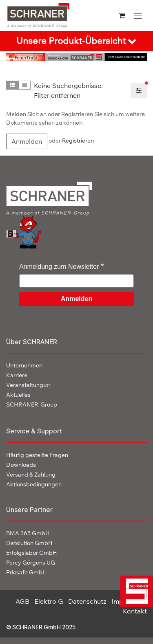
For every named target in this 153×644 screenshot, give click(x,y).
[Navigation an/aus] (138, 15)
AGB (22, 601)
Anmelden (27, 141)
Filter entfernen (57, 95)
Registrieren (78, 141)
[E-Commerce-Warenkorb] (122, 15)
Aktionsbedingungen (34, 484)
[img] (134, 591)
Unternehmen (24, 365)
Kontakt (135, 611)
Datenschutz (87, 601)
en (28, 385)
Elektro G (49, 601)
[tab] (76, 41)
